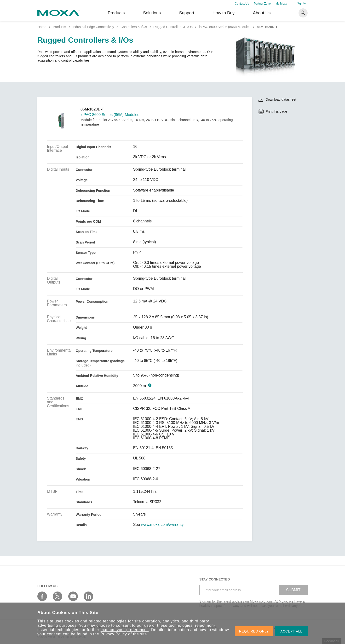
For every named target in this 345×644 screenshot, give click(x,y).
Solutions (152, 13)
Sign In (301, 3)
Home (42, 27)
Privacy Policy (114, 634)
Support (187, 13)
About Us (262, 13)
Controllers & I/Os (134, 27)
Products (59, 27)
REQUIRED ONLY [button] (254, 631)
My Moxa (281, 4)
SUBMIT (293, 590)
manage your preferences (125, 630)
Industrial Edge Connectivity (93, 27)
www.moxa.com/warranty (162, 525)
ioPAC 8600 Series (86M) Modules (225, 27)
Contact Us (242, 4)
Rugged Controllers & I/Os (173, 27)
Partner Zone (262, 4)
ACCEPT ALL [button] (291, 631)
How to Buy (224, 13)
